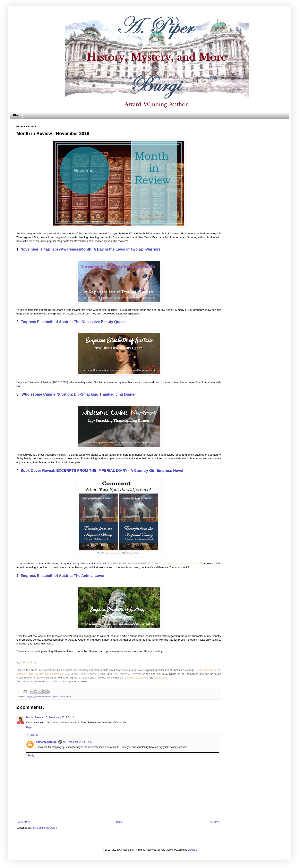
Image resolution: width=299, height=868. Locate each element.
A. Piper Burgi (28, 662)
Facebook (141, 678)
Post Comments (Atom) (44, 828)
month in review (43, 697)
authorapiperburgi (47, 742)
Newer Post (24, 822)
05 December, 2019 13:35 (77, 742)
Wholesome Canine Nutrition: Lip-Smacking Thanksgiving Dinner (79, 394)
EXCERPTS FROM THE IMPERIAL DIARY (134, 563)
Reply (29, 727)
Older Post (214, 822)
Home (119, 822)
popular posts (59, 697)
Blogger (192, 850)
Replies (34, 735)
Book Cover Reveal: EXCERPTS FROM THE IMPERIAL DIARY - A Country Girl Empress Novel (102, 471)
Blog (16, 115)
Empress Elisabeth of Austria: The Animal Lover (63, 576)
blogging (30, 697)
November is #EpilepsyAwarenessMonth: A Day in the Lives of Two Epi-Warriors (91, 249)
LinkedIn (129, 678)
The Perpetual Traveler (127, 674)
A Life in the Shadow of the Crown (84, 674)
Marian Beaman (35, 717)
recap (69, 697)
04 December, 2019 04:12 (60, 717)
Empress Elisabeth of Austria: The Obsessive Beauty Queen (73, 322)
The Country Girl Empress (45, 674)
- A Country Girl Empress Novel (179, 563)
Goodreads (161, 678)
